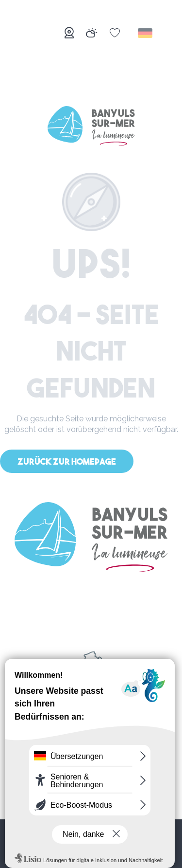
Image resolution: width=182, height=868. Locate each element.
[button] (146, 33)
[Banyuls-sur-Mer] (91, 128)
